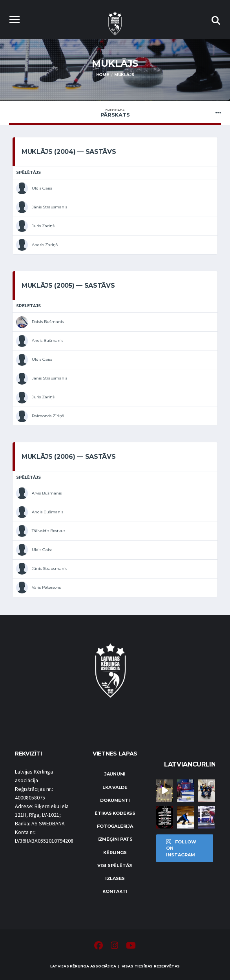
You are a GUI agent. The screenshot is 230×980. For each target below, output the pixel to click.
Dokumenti (115, 800)
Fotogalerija (115, 826)
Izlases (115, 878)
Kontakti (115, 891)
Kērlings (115, 852)
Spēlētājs (28, 172)
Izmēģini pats (115, 839)
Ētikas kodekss (115, 813)
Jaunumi (115, 774)
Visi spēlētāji (115, 865)
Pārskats (115, 113)
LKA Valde (115, 787)
